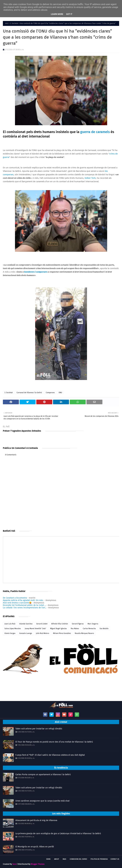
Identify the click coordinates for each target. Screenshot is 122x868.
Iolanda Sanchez (26, 624)
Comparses (50, 393)
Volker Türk (90, 178)
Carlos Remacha (89, 629)
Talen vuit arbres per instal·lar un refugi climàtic (39, 729)
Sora (14, 864)
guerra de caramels (95, 132)
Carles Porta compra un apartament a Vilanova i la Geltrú (43, 774)
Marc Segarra (93, 624)
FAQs (64, 859)
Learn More (57, 14)
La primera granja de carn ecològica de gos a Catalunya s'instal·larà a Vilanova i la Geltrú (58, 833)
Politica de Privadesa (99, 859)
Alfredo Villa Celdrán (60, 624)
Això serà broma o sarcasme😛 (17, 603)
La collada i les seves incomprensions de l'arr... (25, 608)
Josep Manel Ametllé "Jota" (36, 629)
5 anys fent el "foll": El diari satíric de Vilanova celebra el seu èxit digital (50, 755)
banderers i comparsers (36, 272)
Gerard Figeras (78, 624)
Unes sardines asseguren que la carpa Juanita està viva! (42, 801)
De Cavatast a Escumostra (15, 598)
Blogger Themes (38, 864)
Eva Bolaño (104, 629)
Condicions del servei (78, 859)
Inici (7, 23)
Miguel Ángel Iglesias (58, 629)
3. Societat (14, 23)
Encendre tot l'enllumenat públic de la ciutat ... (24, 605)
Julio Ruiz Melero (42, 633)
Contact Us (115, 859)
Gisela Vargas (10, 633)
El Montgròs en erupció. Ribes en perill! (35, 847)
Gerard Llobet (42, 624)
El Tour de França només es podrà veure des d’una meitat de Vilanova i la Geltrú (54, 742)
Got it (69, 14)
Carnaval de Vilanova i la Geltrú (29, 393)
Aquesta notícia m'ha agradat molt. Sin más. (23, 600)
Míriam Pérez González (62, 633)
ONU (60, 393)
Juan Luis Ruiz (10, 624)
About (57, 859)
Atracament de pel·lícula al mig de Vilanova (36, 820)
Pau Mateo (75, 629)
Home (48, 859)
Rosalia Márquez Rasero (84, 633)
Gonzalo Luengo (26, 633)
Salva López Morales (13, 629)
